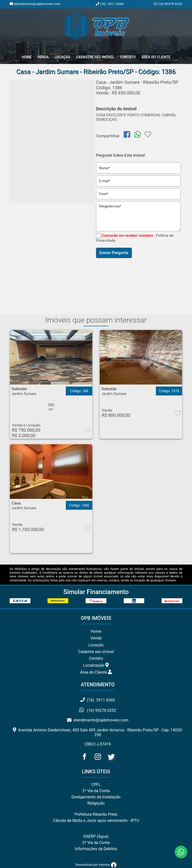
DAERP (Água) (96, 836)
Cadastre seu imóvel (96, 652)
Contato (128, 57)
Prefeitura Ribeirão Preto (96, 814)
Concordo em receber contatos (128, 236)
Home (96, 631)
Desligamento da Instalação (96, 797)
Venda (43, 57)
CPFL (96, 785)
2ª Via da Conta (96, 791)
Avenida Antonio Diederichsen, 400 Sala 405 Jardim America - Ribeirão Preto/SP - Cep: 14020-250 (98, 732)
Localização (96, 665)
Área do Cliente (156, 57)
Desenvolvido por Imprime (96, 865)
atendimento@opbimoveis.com (98, 720)
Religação (96, 803)
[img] (127, 134)
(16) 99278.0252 (169, 4)
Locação (62, 57)
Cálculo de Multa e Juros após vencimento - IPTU (96, 821)
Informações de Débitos (96, 849)
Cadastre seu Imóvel (95, 57)
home (27, 57)
